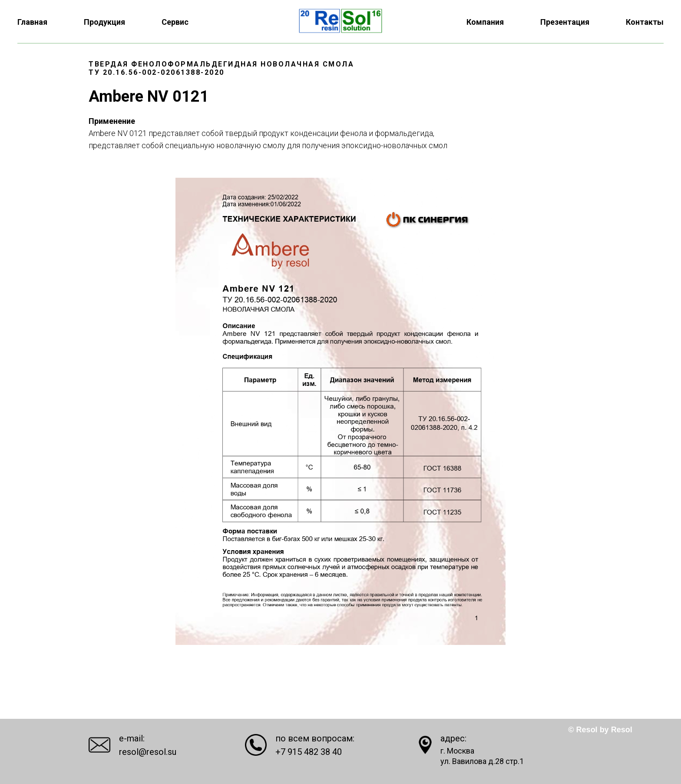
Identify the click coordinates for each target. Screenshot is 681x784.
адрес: (453, 738)
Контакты (645, 22)
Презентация (565, 22)
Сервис (175, 22)
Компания (485, 22)
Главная (32, 22)
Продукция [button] (104, 22)
